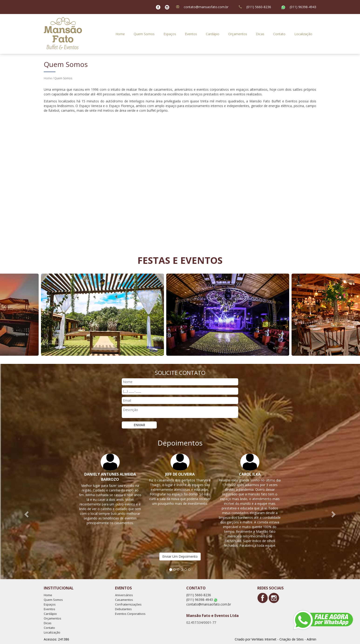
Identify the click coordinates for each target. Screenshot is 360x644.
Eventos (191, 34)
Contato (279, 34)
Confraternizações (128, 604)
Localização (303, 34)
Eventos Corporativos (130, 614)
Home (120, 34)
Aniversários (124, 595)
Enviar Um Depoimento (180, 556)
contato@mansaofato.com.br (206, 7)
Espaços (170, 34)
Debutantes (123, 609)
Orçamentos (238, 34)
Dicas (260, 34)
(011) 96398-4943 (303, 7)
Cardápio (213, 34)
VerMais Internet (264, 639)
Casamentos (124, 600)
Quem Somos (144, 34)
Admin (311, 639)
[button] (27, 514)
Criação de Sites (292, 639)
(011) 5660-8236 (259, 7)
